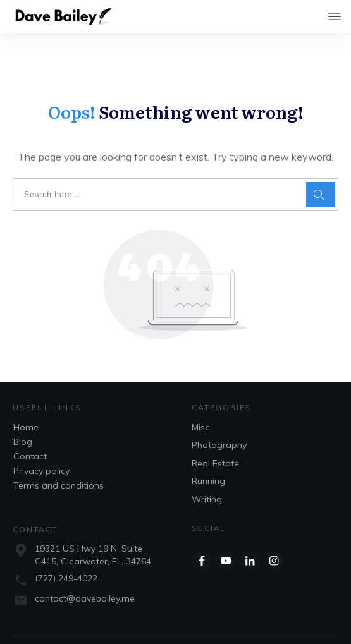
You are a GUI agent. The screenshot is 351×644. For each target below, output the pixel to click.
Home (26, 402)
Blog (23, 416)
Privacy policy (41, 446)
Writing (207, 474)
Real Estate (215, 438)
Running (208, 456)
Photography (219, 420)
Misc (200, 402)
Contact (30, 431)
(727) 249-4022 (66, 553)
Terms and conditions (58, 460)
